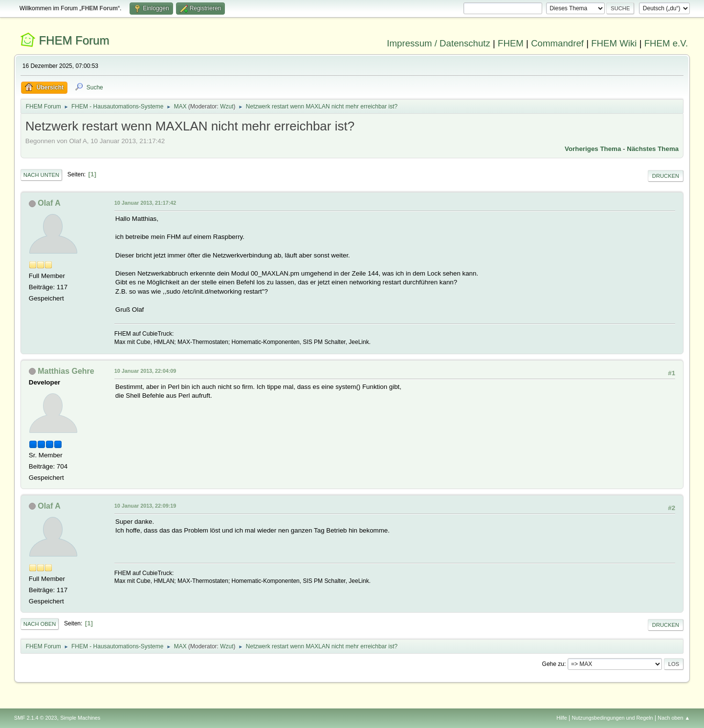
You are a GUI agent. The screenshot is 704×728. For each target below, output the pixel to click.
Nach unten (41, 175)
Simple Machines (80, 718)
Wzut (227, 107)
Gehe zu (553, 664)
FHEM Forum (74, 40)
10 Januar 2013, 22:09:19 (145, 506)
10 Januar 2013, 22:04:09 (145, 371)
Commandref (557, 43)
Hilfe (562, 718)
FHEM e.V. (666, 43)
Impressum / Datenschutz (439, 43)
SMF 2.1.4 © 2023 (36, 718)
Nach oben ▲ (674, 718)
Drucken (666, 176)
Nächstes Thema (653, 149)
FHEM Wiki (614, 43)
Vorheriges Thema (593, 149)
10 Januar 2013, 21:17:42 (145, 203)
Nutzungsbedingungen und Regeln (613, 718)
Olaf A (49, 203)
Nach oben (40, 624)
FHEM (511, 43)
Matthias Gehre (66, 371)
